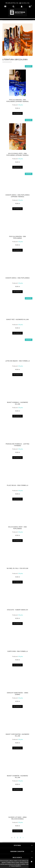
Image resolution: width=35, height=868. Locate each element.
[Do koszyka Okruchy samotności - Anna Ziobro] (17, 706)
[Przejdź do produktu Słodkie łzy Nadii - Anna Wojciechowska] (17, 806)
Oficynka (21, 105)
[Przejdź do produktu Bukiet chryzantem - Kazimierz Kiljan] (17, 724)
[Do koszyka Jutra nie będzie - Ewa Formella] (17, 375)
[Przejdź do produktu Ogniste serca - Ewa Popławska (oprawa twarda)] (17, 184)
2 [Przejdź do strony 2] (17, 838)
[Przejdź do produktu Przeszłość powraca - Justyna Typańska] (17, 433)
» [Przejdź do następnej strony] (23, 838)
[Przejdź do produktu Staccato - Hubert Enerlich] (17, 599)
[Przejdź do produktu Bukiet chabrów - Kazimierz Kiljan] (17, 765)
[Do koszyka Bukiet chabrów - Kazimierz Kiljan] (17, 789)
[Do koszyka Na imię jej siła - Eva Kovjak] (17, 582)
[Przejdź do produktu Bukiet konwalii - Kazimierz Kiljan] (17, 392)
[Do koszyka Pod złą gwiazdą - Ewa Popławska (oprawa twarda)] (17, 113)
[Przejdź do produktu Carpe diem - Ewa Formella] (17, 641)
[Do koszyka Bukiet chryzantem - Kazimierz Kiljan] (17, 748)
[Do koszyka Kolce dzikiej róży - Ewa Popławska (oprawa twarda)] (17, 167)
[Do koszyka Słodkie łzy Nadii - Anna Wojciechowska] (17, 831)
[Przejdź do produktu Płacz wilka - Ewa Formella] (17, 475)
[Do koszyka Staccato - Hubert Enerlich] (17, 624)
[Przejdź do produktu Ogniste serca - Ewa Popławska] (17, 267)
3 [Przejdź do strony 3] (20, 838)
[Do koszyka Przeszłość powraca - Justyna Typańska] (17, 458)
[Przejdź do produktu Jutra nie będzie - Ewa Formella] (17, 350)
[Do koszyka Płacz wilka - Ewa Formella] (17, 499)
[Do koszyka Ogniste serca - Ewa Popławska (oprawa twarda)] (17, 209)
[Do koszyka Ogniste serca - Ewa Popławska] (17, 292)
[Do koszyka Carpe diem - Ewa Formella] (17, 665)
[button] (5, 7)
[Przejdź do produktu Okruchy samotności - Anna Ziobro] (17, 682)
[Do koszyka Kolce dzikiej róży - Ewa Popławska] (17, 541)
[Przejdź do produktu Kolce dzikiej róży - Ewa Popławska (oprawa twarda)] (17, 137)
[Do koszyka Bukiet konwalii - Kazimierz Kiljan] (17, 416)
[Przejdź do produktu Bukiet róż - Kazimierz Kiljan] (17, 309)
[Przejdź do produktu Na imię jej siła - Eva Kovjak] (17, 558)
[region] (17, 19)
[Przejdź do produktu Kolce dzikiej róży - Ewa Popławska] (17, 516)
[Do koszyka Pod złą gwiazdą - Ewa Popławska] (17, 250)
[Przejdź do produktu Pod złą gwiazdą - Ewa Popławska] (17, 226)
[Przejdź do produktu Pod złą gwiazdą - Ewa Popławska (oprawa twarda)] (17, 83)
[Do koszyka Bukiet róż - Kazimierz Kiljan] (17, 333)
